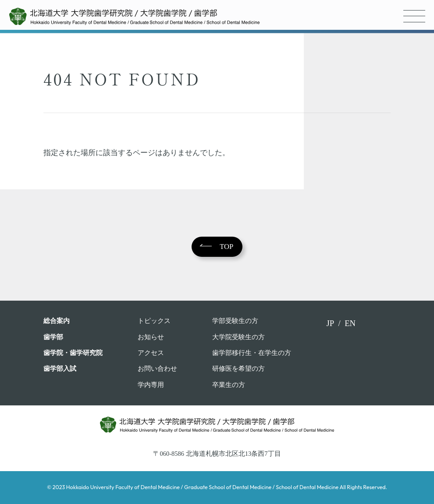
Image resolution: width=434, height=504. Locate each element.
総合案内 (57, 321)
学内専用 (151, 385)
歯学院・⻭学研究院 (73, 353)
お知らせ (151, 337)
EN (350, 323)
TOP (226, 247)
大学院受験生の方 (238, 337)
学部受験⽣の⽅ (235, 321)
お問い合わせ (157, 369)
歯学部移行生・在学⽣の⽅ (252, 353)
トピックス (154, 321)
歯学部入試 (60, 369)
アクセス (151, 353)
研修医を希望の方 (238, 369)
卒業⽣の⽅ (229, 385)
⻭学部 (53, 337)
